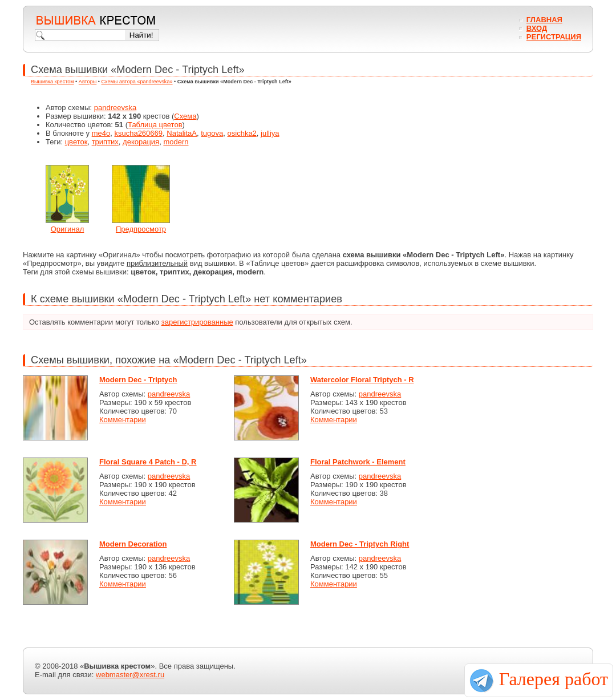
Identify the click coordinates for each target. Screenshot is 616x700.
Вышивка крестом (52, 82)
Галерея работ (554, 679)
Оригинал (68, 229)
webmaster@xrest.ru (130, 675)
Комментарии (123, 420)
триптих (105, 142)
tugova (212, 133)
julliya (270, 133)
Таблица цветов (155, 125)
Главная (544, 20)
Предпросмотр (141, 229)
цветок (76, 142)
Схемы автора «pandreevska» (137, 82)
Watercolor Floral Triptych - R (362, 380)
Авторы (88, 82)
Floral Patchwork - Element (358, 462)
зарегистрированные (197, 322)
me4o (101, 133)
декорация (141, 142)
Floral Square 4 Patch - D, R (148, 462)
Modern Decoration (133, 544)
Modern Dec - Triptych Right (360, 544)
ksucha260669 (138, 133)
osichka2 (242, 133)
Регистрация (554, 37)
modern (176, 142)
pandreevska (115, 108)
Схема (185, 116)
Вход (537, 28)
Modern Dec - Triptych (138, 380)
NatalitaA (182, 133)
